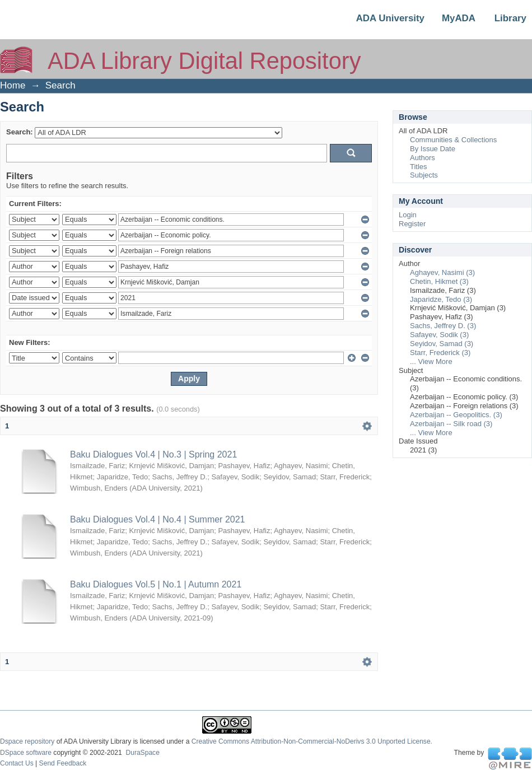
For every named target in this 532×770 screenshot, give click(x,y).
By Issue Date (433, 149)
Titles (419, 167)
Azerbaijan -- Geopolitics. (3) (456, 415)
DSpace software (26, 753)
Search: (20, 132)
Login (408, 215)
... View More (431, 361)
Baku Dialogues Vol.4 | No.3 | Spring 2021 (153, 454)
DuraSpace (142, 753)
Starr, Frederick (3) (440, 353)
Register (412, 224)
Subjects (424, 175)
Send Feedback (63, 763)
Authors (423, 158)
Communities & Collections (453, 140)
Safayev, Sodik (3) (439, 335)
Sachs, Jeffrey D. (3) (443, 326)
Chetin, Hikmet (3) (439, 281)
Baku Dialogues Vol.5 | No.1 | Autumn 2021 (156, 584)
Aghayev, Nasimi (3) (442, 272)
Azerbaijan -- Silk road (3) (451, 424)
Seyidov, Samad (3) (442, 344)
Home (13, 85)
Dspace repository (27, 741)
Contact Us (17, 763)
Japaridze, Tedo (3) (441, 299)
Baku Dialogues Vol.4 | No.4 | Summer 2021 (157, 519)
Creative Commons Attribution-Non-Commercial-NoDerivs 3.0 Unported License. (312, 741)
